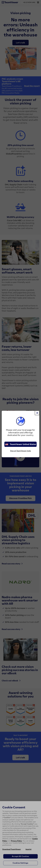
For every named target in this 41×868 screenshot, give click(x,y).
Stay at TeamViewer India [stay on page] (20, 451)
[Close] (37, 413)
